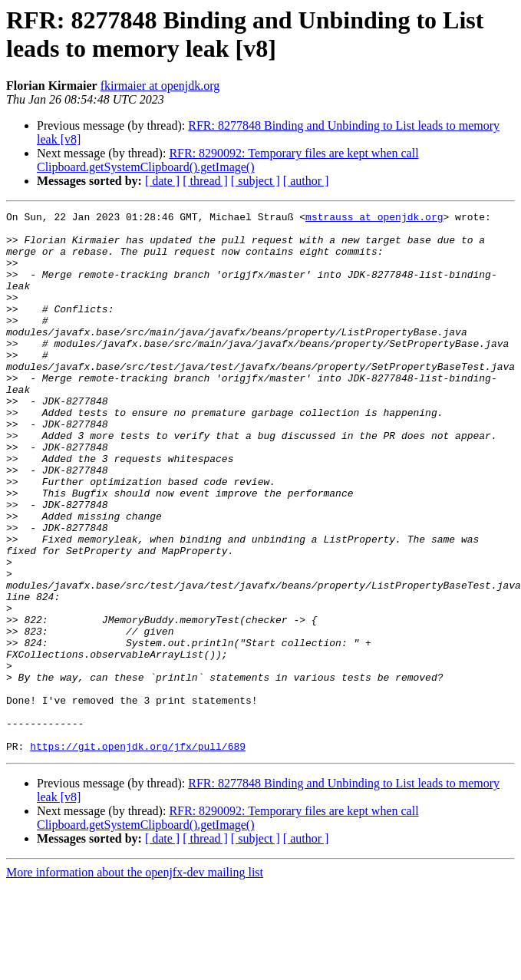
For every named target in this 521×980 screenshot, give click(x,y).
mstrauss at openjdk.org (374, 219)
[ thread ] (205, 181)
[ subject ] (256, 181)
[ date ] (162, 181)
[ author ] (306, 181)
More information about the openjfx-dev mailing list (135, 967)
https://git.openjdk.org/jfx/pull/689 (138, 840)
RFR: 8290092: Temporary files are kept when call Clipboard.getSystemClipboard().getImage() (228, 160)
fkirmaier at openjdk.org (160, 86)
